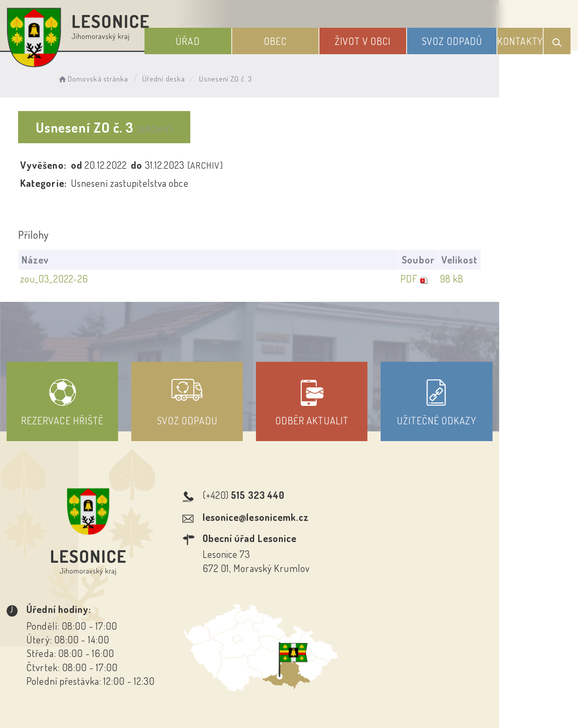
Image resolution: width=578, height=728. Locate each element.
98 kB (529, 279)
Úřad (210, 39)
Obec (291, 39)
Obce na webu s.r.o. (427, 691)
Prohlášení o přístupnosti (224, 648)
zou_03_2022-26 (56, 279)
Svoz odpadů (456, 39)
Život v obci (372, 39)
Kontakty (521, 39)
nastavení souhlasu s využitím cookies (485, 706)
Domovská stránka (100, 77)
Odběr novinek (322, 648)
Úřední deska (171, 77)
